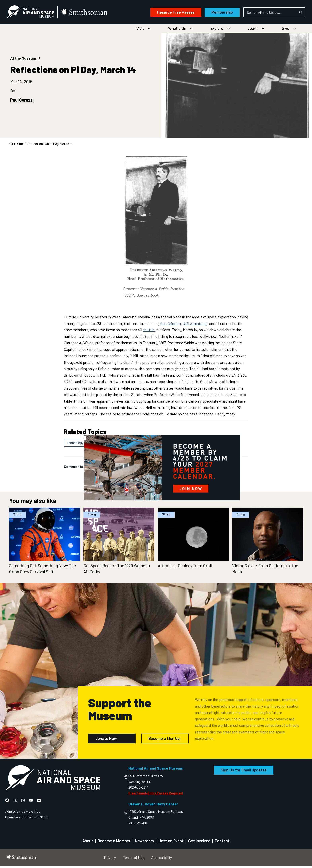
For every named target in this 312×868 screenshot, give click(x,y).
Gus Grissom (171, 325)
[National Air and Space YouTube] (31, 802)
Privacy (110, 860)
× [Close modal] (83, 438)
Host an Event (171, 843)
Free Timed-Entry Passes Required (156, 795)
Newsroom (144, 843)
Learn (253, 31)
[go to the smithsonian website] (91, 13)
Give (286, 31)
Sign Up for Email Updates (244, 772)
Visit (140, 31)
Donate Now (106, 740)
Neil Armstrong (195, 325)
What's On (177, 31)
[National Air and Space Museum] (37, 13)
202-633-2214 (138, 789)
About (88, 843)
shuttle (149, 332)
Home (19, 146)
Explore (217, 31)
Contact (222, 843)
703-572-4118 (138, 825)
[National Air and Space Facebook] (7, 802)
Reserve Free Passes (169, 13)
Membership (215, 13)
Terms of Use (134, 860)
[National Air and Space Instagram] (23, 802)
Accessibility (162, 860)
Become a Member (165, 740)
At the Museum (23, 60)
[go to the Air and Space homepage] (53, 781)
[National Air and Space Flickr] (39, 802)
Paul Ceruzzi (22, 102)
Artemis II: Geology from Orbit (185, 567)
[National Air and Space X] (15, 802)
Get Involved (199, 843)
